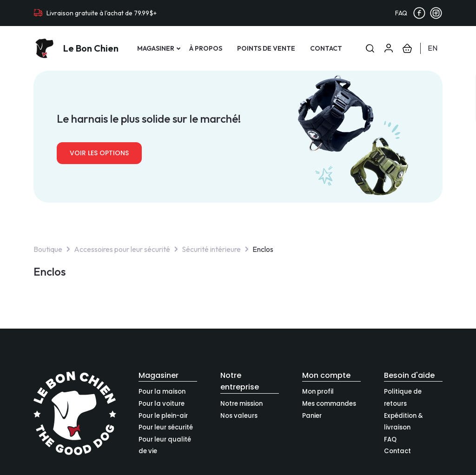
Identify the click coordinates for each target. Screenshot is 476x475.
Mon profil (318, 392)
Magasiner (156, 48)
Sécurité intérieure (211, 249)
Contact (326, 48)
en (433, 48)
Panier (312, 416)
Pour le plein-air (163, 416)
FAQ (401, 13)
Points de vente (266, 48)
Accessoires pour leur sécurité (122, 249)
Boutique (48, 249)
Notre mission (241, 404)
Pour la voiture (162, 404)
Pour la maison (162, 392)
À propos (206, 48)
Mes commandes (329, 404)
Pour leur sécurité (166, 427)
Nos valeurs (239, 416)
